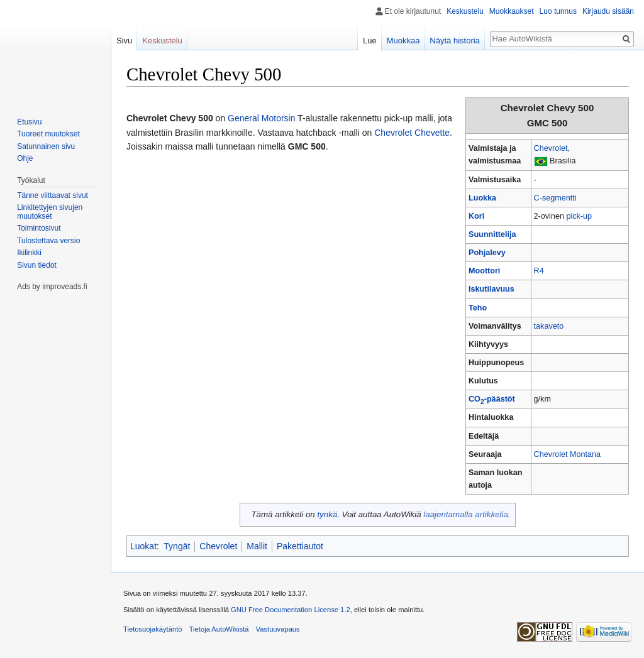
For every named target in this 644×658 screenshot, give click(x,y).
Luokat (143, 546)
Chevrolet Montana (567, 454)
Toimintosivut (39, 228)
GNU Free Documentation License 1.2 (291, 610)
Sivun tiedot (37, 265)
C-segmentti (555, 198)
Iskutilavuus (491, 289)
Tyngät (177, 546)
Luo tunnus (558, 11)
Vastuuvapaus (278, 629)
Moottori (484, 271)
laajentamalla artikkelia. (467, 514)
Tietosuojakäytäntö (153, 629)
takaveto (549, 326)
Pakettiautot (300, 546)
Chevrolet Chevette (412, 133)
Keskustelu (465, 11)
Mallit (257, 546)
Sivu (124, 41)
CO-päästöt (492, 399)
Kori (476, 216)
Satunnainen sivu (46, 146)
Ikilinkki (29, 253)
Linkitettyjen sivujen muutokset (50, 212)
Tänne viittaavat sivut (53, 195)
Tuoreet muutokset (48, 134)
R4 (539, 271)
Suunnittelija (492, 234)
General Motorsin (261, 118)
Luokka (482, 198)
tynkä (327, 514)
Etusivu (29, 122)
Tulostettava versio (48, 241)
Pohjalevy (487, 253)
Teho (478, 308)
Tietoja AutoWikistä (219, 629)
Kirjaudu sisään (608, 11)
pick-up (579, 216)
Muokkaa (403, 41)
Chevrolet (551, 148)
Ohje (25, 158)
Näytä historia (454, 41)
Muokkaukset (512, 11)
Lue (370, 41)
